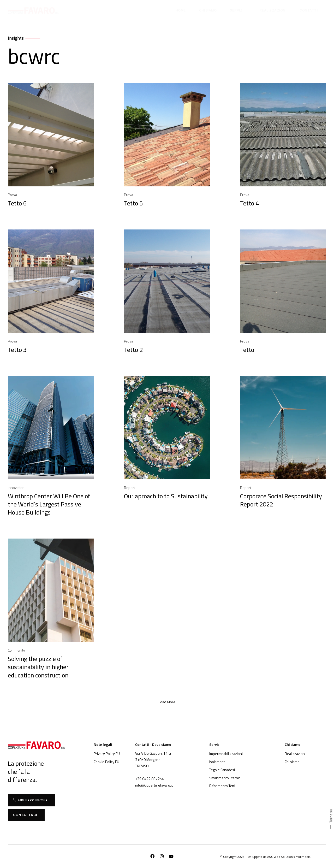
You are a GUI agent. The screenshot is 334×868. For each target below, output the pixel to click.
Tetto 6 (17, 203)
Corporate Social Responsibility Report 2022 (281, 500)
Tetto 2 (133, 350)
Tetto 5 (133, 203)
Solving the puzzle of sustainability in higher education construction (38, 667)
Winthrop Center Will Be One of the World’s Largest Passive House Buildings (49, 504)
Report (129, 488)
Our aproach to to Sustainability (166, 496)
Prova (12, 195)
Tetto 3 (17, 350)
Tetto (247, 350)
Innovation (16, 488)
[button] (167, 702)
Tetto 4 (249, 203)
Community (16, 650)
